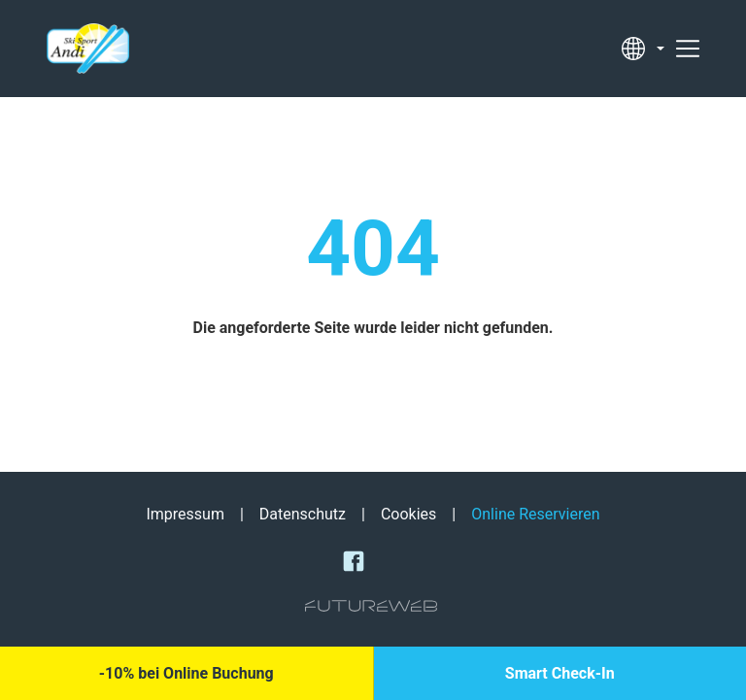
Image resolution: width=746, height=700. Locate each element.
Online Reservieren (535, 514)
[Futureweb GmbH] (371, 606)
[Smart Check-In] (560, 673)
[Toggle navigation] (688, 49)
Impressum (185, 514)
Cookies (408, 514)
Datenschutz (303, 514)
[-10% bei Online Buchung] (186, 673)
